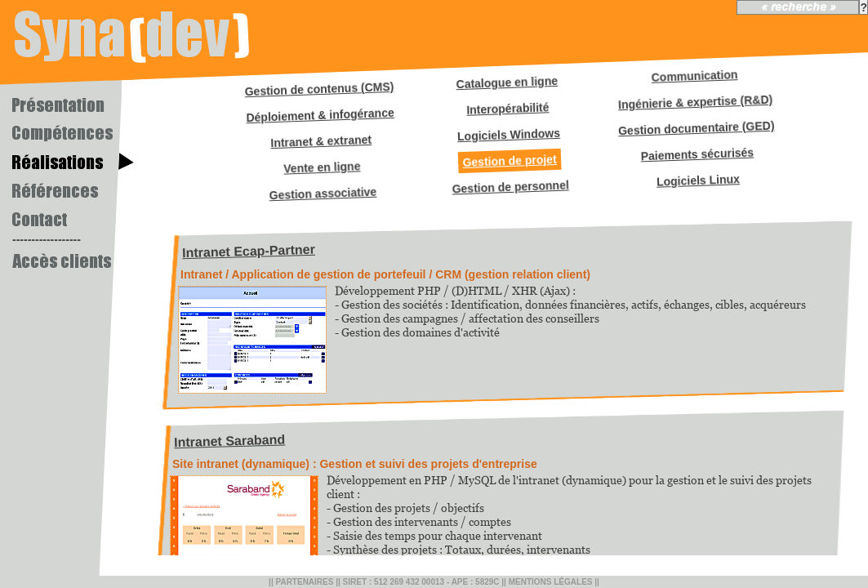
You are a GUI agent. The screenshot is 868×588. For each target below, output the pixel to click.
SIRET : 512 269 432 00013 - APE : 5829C (421, 582)
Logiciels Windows (509, 135)
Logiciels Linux (698, 180)
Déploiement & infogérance (320, 115)
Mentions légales (551, 582)
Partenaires (304, 582)
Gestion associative (323, 194)
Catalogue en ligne (507, 82)
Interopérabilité (508, 109)
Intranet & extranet (321, 141)
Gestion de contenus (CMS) (319, 89)
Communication (694, 76)
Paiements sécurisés (697, 155)
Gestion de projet (510, 161)
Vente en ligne (322, 167)
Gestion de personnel (510, 187)
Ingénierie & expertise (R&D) (696, 102)
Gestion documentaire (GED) (697, 129)
